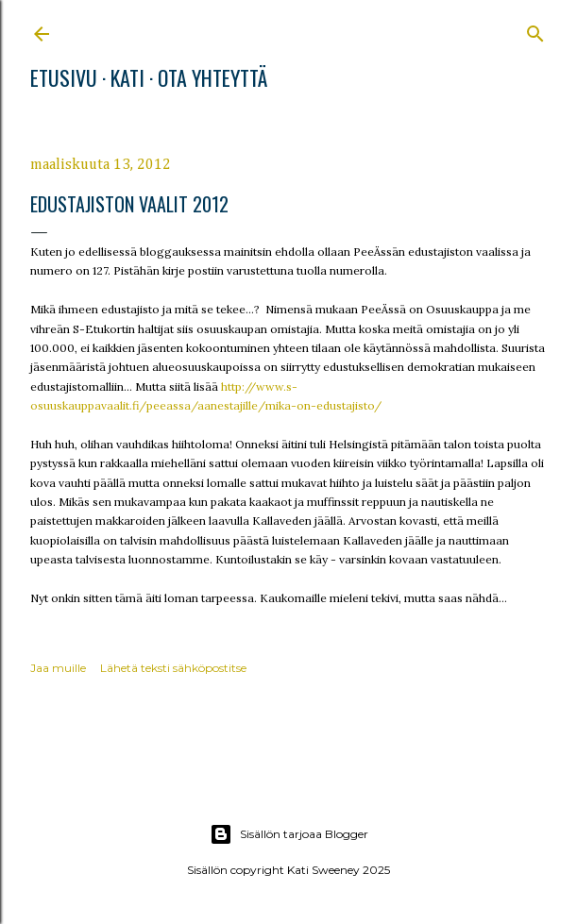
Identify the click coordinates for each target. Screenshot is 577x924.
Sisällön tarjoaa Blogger (289, 834)
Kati (127, 77)
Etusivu (64, 77)
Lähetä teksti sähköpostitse (173, 668)
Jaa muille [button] (58, 668)
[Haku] (535, 30)
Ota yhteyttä (212, 77)
